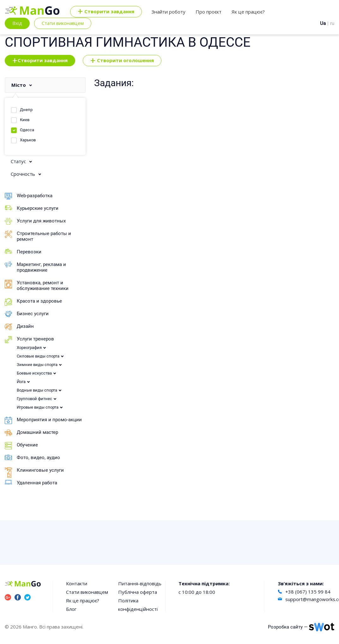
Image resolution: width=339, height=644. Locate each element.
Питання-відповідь (140, 583)
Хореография (29, 348)
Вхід (17, 23)
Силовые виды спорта (38, 356)
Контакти (77, 583)
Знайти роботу (168, 12)
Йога (21, 382)
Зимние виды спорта (37, 365)
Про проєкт (209, 12)
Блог (71, 609)
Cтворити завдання (106, 12)
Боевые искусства (34, 373)
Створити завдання (40, 61)
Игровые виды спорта (38, 407)
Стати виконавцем (63, 23)
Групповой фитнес (34, 399)
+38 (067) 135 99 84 (308, 592)
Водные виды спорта (37, 390)
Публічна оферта (138, 592)
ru (332, 23)
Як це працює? (248, 12)
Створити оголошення (122, 61)
